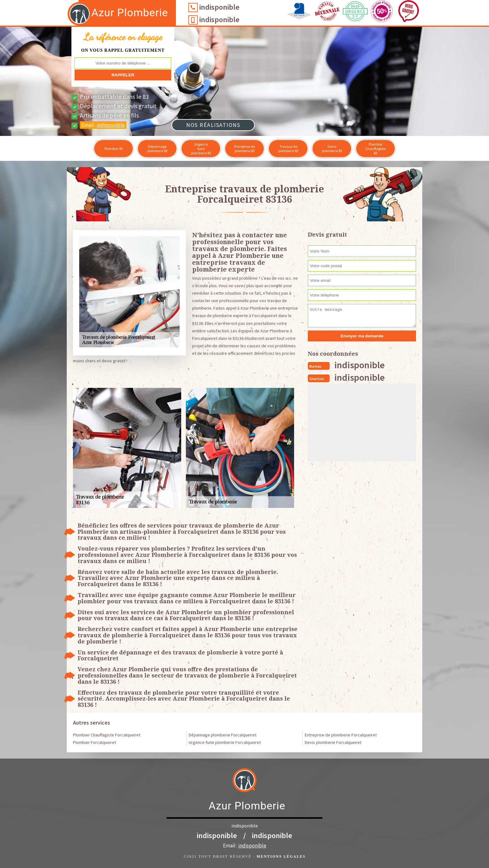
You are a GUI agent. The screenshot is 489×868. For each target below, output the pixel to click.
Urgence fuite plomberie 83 (201, 149)
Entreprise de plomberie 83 (244, 149)
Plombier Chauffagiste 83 (375, 149)
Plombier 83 (114, 149)
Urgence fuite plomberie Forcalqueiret (225, 742)
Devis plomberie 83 (332, 149)
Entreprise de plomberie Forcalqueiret (341, 735)
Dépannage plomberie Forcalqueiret (223, 735)
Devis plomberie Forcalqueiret (333, 742)
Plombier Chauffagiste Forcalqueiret (107, 735)
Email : (103, 125)
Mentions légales (281, 856)
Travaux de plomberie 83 (288, 149)
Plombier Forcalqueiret (94, 742)
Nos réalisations (213, 125)
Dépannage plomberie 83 (157, 149)
